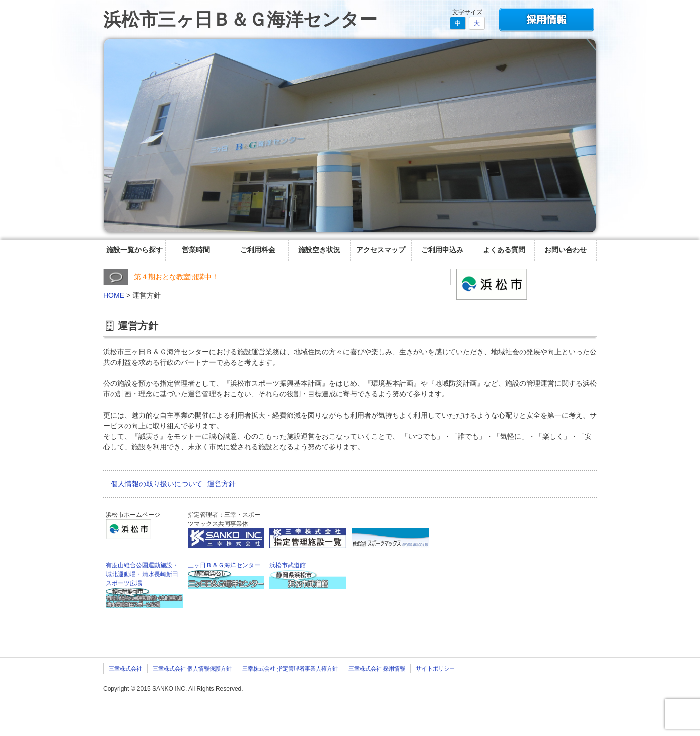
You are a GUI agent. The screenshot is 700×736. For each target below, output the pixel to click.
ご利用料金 (258, 250)
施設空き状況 (319, 250)
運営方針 (222, 484)
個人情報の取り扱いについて (157, 484)
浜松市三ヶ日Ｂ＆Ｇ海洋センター (240, 19)
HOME (114, 295)
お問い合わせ (566, 250)
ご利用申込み (442, 250)
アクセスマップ (381, 250)
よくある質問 (504, 250)
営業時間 (196, 250)
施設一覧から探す (134, 250)
